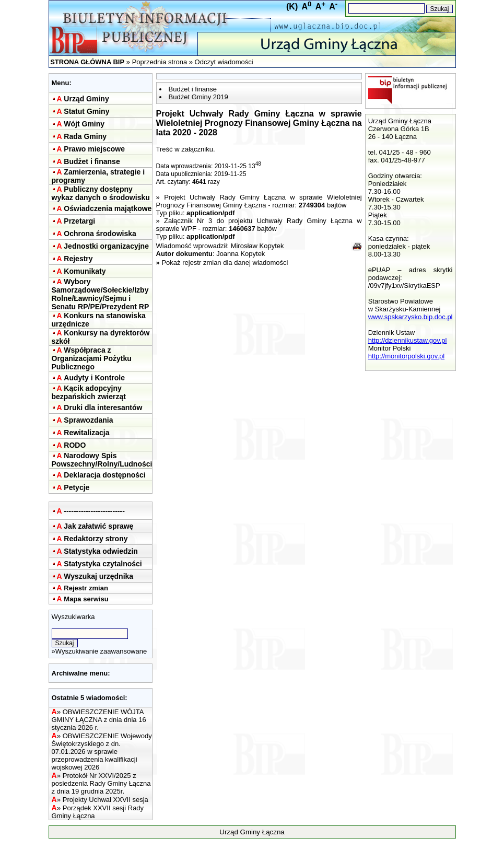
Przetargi (79, 221)
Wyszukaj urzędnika (98, 576)
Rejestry (78, 259)
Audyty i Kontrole (94, 378)
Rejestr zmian (86, 588)
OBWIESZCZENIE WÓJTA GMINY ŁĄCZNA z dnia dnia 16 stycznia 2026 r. (99, 720)
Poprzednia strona (160, 62)
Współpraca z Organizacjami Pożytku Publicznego (92, 358)
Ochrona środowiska (100, 234)
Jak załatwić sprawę (98, 526)
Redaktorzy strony (96, 539)
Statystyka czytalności (103, 564)
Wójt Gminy (84, 124)
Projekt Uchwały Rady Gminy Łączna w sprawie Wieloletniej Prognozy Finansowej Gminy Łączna (259, 201)
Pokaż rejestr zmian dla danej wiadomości (225, 263)
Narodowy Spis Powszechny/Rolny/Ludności (102, 460)
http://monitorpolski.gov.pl (406, 356)
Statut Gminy (86, 111)
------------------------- (94, 511)
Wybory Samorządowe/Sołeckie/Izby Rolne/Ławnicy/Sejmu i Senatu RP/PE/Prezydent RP (101, 294)
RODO (75, 445)
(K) (292, 7)
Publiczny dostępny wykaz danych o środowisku (101, 193)
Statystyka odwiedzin (101, 551)
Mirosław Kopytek (257, 246)
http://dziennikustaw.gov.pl (408, 340)
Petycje (77, 487)
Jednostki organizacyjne (106, 246)
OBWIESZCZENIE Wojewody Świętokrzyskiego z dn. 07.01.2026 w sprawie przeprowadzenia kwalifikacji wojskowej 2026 (102, 752)
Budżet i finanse (92, 161)
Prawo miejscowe (94, 149)
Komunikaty (85, 271)
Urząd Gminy (86, 99)
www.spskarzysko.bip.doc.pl (411, 317)
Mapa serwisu (86, 599)
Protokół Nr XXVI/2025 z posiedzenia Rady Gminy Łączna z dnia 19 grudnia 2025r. (101, 783)
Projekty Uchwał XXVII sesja (106, 800)
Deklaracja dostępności (104, 475)
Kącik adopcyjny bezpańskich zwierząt (89, 392)
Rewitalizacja (86, 433)
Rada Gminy (85, 136)
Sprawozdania (88, 420)
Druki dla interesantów (103, 407)
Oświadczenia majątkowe (108, 208)
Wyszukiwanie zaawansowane (101, 651)
